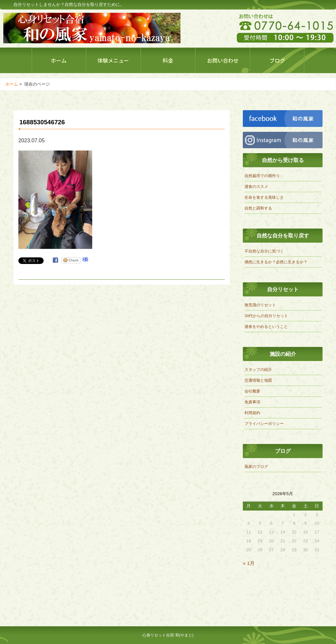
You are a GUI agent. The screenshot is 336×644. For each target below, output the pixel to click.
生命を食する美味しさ (264, 197)
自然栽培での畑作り (262, 176)
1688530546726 (42, 122)
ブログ (277, 60)
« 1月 (249, 563)
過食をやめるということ (266, 326)
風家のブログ (256, 466)
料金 (168, 60)
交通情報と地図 (258, 380)
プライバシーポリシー (264, 423)
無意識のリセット (260, 305)
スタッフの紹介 (258, 369)
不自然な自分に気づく (264, 251)
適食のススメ (256, 186)
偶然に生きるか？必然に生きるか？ (276, 262)
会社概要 (252, 391)
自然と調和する (258, 208)
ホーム (59, 60)
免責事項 (252, 402)
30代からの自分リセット (266, 316)
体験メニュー (113, 60)
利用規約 (252, 413)
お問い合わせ (223, 60)
